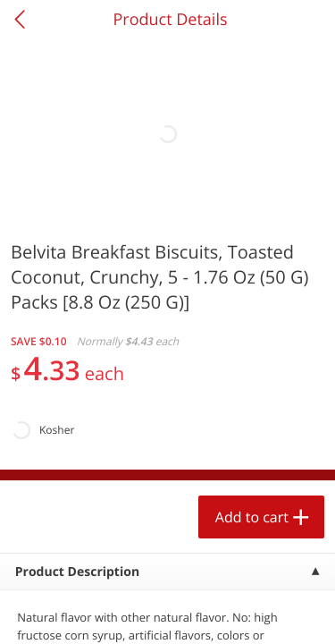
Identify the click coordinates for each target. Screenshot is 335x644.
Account (251, 613)
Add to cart (157, 585)
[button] (121, 411)
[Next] (299, 434)
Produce (52, 229)
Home (84, 613)
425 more (268, 229)
